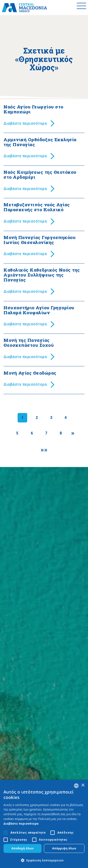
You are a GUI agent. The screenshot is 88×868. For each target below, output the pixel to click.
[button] (44, 860)
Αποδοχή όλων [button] (23, 848)
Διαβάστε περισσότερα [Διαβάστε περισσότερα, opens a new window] (21, 824)
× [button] (83, 785)
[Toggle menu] (81, 8)
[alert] (44, 824)
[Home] (24, 8)
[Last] (44, 450)
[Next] (73, 433)
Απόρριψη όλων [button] (64, 848)
